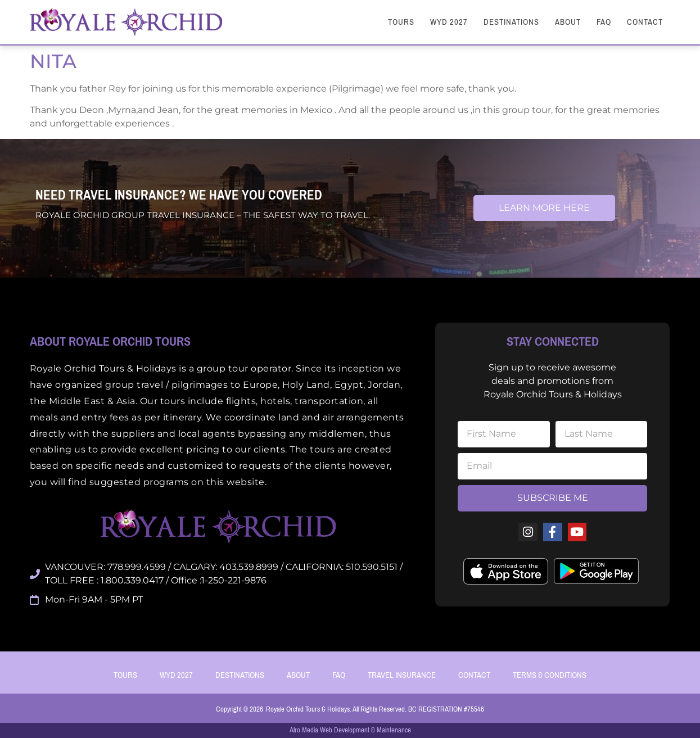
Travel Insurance (402, 675)
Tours (401, 22)
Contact (645, 22)
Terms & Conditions (550, 675)
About (568, 22)
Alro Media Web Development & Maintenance (350, 730)
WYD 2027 (449, 22)
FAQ (604, 22)
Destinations (511, 22)
